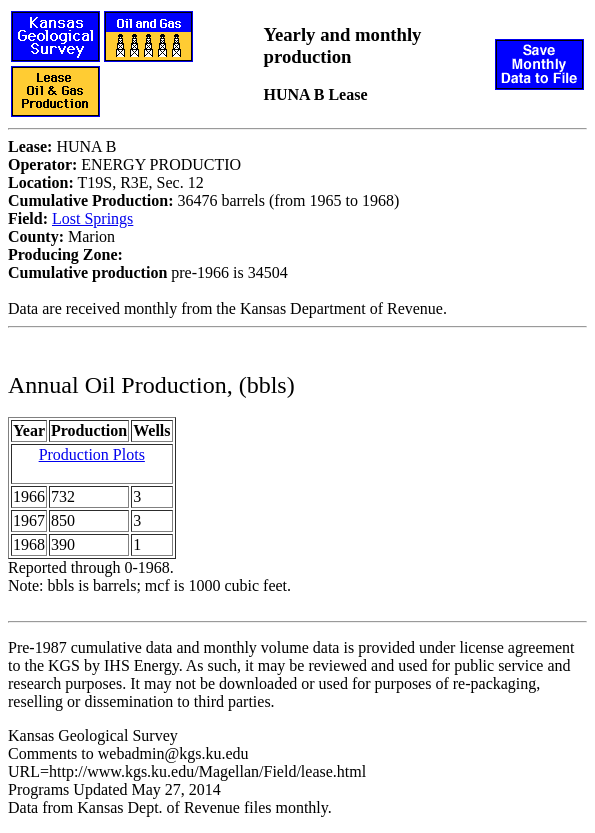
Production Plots (92, 454)
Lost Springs (92, 218)
